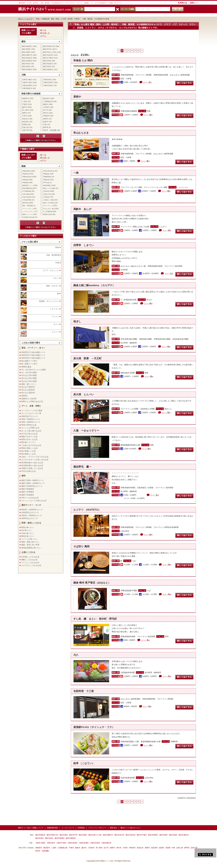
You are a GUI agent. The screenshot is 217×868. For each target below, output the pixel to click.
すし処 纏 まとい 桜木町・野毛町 (95, 619)
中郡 (45, 124)
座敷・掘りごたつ (28, 384)
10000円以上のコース (30, 513)
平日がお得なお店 (28, 471)
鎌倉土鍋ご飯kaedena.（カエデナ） (94, 285)
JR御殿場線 (47, 177)
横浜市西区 (26, 49)
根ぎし (77, 322)
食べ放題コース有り (29, 364)
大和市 (25, 116)
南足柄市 (25, 122)
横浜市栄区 (26, 66)
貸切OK (24, 396)
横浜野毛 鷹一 (82, 467)
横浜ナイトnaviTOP (25, 19)
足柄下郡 (25, 130)
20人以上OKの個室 (29, 378)
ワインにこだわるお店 (30, 563)
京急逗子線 (47, 194)
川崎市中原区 (27, 82)
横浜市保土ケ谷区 (50, 52)
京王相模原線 (27, 191)
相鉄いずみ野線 (48, 203)
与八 (76, 655)
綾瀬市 (46, 122)
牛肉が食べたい (28, 533)
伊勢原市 (46, 116)
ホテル (43, 36)
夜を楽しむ (45, 33)
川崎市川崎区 (27, 80)
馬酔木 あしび (82, 209)
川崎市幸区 (47, 80)
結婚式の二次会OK (29, 399)
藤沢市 (25, 107)
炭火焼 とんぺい (84, 394)
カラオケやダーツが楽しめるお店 (35, 460)
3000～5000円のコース (31, 419)
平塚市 (25, 104)
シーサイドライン (28, 211)
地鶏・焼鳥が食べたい (30, 542)
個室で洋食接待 (28, 495)
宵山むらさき (81, 133)
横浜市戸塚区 (48, 58)
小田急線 (46, 197)
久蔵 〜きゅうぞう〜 (86, 431)
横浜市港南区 (27, 61)
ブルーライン (48, 206)
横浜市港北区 (27, 58)
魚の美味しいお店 (28, 451)
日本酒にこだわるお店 (30, 557)
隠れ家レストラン (28, 442)
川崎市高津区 (48, 82)
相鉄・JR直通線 (28, 206)
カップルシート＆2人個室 (32, 410)
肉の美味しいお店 (28, 454)
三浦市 (25, 101)
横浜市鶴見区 (27, 46)
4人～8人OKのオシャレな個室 (34, 370)
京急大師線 (26, 194)
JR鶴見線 (46, 174)
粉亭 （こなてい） (84, 763)
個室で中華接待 (28, 492)
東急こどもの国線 (49, 188)
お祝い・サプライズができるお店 (35, 457)
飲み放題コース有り (29, 361)
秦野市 (25, 113)
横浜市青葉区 (27, 69)
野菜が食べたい (28, 527)
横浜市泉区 (47, 66)
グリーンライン (27, 209)
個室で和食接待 (28, 489)
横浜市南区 (26, 52)
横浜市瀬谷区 (48, 64)
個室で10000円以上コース (32, 486)
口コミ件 (148, 83)
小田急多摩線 (27, 200)
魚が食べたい (27, 530)
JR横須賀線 (26, 171)
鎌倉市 (46, 104)
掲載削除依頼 (52, 828)
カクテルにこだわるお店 (31, 565)
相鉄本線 (25, 203)
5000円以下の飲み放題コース (33, 358)
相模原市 (25, 98)
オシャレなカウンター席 (31, 413)
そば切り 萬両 (81, 546)
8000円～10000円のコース (32, 510)
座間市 (46, 119)
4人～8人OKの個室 (29, 373)
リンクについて (68, 828)
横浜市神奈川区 (49, 46)
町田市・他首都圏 (50, 130)
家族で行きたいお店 (29, 437)
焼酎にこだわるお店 (29, 560)
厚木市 (46, 113)
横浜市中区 (47, 49)
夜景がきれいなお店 (29, 439)
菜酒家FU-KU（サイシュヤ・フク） (94, 727)
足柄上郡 (25, 127)
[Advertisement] (133, 41)
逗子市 (46, 110)
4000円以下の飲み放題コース (33, 355)
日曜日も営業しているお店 (32, 468)
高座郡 (25, 124)
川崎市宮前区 (48, 85)
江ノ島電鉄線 (48, 211)
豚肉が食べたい (28, 536)
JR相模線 (25, 183)
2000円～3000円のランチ (32, 516)
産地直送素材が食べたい (31, 548)
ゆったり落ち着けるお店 (31, 431)
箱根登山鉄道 (48, 214)
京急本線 (46, 191)
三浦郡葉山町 (48, 101)
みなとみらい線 (48, 209)
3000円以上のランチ (30, 518)
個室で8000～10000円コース (33, 483)
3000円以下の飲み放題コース (33, 352)
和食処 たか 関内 (83, 61)
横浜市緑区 (26, 64)
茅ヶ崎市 (25, 110)
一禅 (76, 173)
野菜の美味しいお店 (29, 448)
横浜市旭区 (47, 61)
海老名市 (25, 119)
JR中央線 (46, 183)
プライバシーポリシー (97, 828)
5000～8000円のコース (31, 422)
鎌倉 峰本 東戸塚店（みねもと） (92, 583)
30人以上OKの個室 (29, 381)
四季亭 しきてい (84, 245)
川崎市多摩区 (27, 85)
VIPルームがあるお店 (30, 498)
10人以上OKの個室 (29, 375)
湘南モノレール (27, 214)
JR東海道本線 (27, 177)
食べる (43, 30)
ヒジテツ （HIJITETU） (87, 510)
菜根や (77, 97)
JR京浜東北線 (48, 171)
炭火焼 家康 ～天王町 (89, 358)
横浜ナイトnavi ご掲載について (31, 828)
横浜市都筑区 (48, 69)
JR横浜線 (46, 180)
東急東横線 (47, 185)
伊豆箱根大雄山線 (28, 217)
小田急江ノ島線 (48, 200)
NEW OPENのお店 (29, 425)
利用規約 (81, 828)
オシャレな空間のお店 (30, 428)
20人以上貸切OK (28, 390)
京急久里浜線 (27, 197)
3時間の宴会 (26, 367)
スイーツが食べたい (29, 539)
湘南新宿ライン (27, 185)
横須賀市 (46, 98)
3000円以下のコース (30, 416)
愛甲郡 (46, 127)
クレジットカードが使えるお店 (34, 501)
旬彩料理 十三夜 (84, 691)
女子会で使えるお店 (29, 434)
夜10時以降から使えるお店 (32, 463)
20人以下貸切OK (28, 387)
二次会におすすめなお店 (31, 445)
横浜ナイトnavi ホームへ (131, 828)
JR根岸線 (25, 174)
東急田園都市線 (27, 188)
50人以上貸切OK (28, 393)
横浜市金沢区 (48, 55)
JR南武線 (25, 180)
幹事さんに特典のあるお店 (32, 401)
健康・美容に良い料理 (30, 545)
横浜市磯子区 (27, 55)
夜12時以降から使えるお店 (32, 465)
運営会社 (113, 828)
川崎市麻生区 (27, 88)
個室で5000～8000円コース (32, 480)
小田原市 (46, 107)
